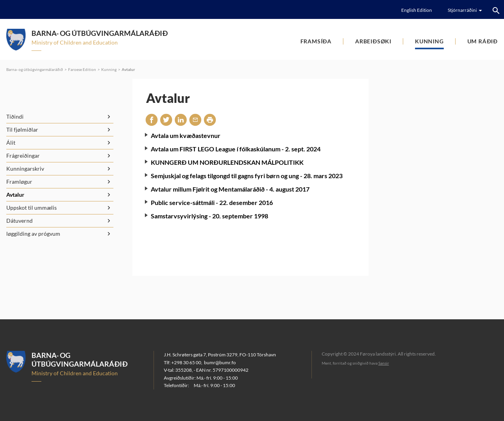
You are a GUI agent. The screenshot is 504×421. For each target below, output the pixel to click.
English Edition (417, 10)
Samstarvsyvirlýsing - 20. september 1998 (209, 216)
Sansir (384, 363)
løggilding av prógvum (33, 234)
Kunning (429, 41)
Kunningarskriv (25, 169)
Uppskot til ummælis (31, 208)
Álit (11, 143)
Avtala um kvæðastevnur (186, 135)
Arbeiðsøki (373, 41)
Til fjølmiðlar (22, 129)
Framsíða (316, 41)
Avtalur (128, 69)
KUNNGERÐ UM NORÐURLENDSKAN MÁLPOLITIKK (227, 162)
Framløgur (19, 182)
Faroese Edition (82, 69)
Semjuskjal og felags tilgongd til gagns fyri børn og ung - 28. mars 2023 (247, 176)
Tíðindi (15, 116)
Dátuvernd (19, 221)
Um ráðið (483, 41)
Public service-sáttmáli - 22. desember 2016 (212, 202)
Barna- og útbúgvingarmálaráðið (35, 69)
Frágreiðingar (23, 156)
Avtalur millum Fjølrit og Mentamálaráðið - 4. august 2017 (230, 189)
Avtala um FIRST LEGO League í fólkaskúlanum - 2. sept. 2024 (236, 149)
